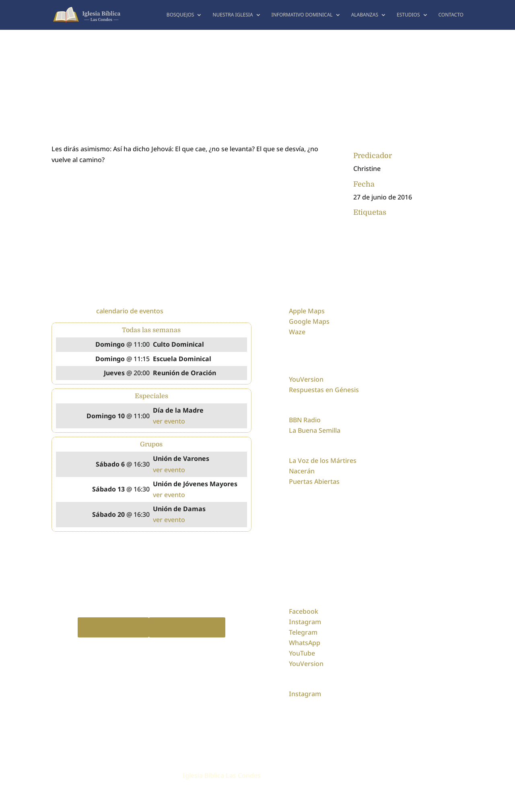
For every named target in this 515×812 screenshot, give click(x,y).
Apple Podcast (113, 627)
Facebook (304, 611)
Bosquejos (180, 15)
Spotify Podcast (187, 627)
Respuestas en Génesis (324, 390)
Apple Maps (307, 311)
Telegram (303, 632)
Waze (297, 332)
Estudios (408, 15)
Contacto (451, 15)
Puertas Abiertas (314, 481)
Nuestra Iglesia (233, 15)
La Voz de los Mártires (323, 460)
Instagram (305, 622)
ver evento (169, 421)
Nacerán (302, 471)
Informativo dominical (302, 15)
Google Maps (309, 321)
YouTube (302, 653)
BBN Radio (305, 420)
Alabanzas (365, 15)
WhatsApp (305, 643)
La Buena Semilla (315, 430)
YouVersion (306, 379)
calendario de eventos (130, 311)
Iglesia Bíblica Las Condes (222, 775)
